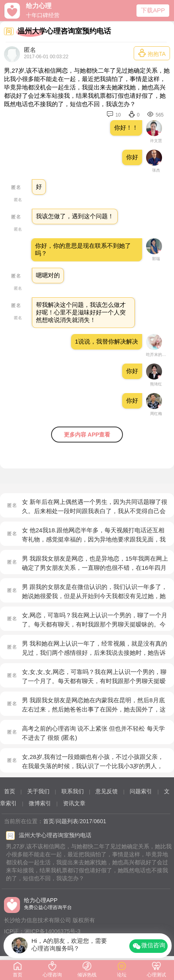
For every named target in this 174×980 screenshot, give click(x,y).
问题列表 (67, 821)
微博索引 (40, 803)
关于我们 (38, 791)
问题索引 (141, 791)
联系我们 (73, 791)
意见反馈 (107, 791)
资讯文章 (74, 803)
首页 (10, 791)
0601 (100, 821)
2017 (86, 821)
